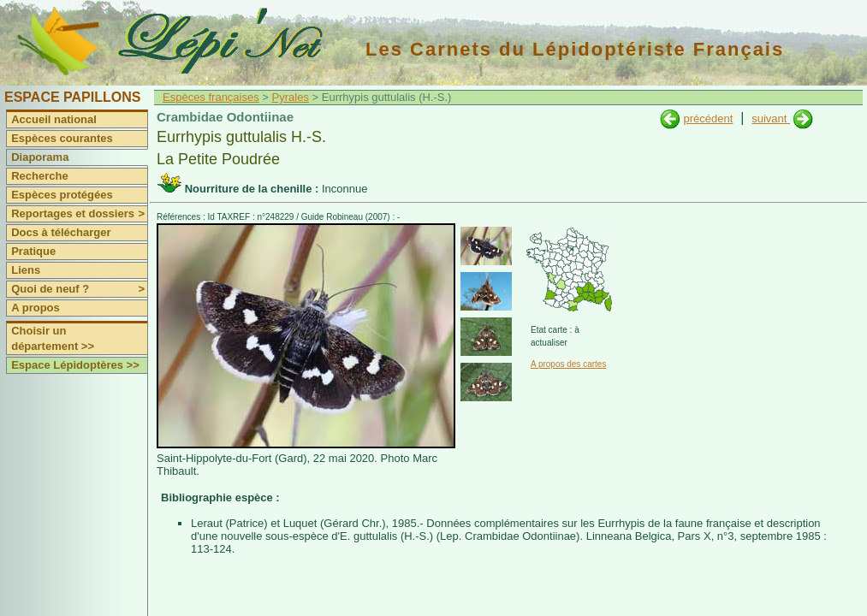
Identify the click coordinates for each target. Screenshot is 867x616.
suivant (771, 118)
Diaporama (40, 157)
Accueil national (54, 119)
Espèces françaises (211, 97)
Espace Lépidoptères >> (75, 365)
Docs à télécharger (61, 232)
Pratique (33, 251)
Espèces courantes (62, 138)
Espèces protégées (62, 195)
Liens (26, 270)
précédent (708, 118)
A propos (36, 308)
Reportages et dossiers (79, 214)
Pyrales (291, 97)
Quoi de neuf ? (79, 289)
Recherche (39, 176)
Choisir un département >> (53, 338)
